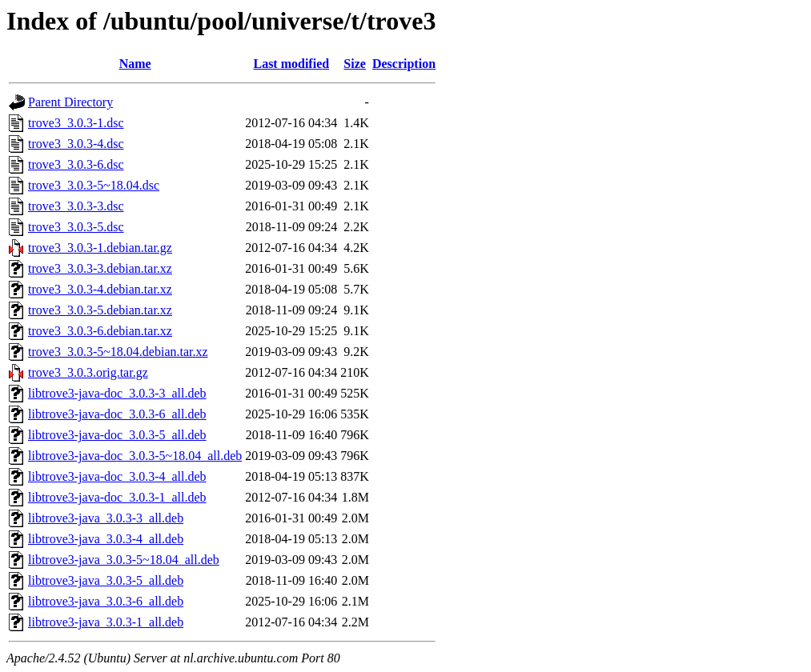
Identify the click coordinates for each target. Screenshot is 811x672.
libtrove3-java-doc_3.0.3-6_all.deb (117, 414)
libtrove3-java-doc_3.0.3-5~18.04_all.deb (135, 456)
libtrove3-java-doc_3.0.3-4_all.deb (117, 476)
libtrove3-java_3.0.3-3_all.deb (106, 518)
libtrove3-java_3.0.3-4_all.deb (106, 539)
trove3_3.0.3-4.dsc (76, 144)
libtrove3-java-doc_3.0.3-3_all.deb (117, 393)
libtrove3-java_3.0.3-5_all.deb (106, 580)
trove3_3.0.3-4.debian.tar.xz (100, 289)
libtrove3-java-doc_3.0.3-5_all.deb (117, 435)
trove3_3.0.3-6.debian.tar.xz (100, 331)
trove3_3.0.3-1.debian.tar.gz (100, 248)
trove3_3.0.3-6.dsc (76, 164)
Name (135, 64)
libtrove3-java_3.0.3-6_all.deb (106, 601)
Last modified (291, 64)
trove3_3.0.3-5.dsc (76, 227)
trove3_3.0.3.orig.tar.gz (88, 372)
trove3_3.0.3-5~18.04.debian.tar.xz (118, 352)
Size (355, 64)
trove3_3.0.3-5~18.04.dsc (94, 185)
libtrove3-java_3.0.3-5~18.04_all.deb (124, 560)
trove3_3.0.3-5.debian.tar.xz (100, 310)
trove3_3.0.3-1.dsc (76, 123)
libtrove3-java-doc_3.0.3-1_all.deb (117, 497)
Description (404, 64)
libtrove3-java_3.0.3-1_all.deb (106, 622)
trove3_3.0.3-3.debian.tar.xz (100, 268)
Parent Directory (70, 102)
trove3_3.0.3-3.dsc (76, 206)
